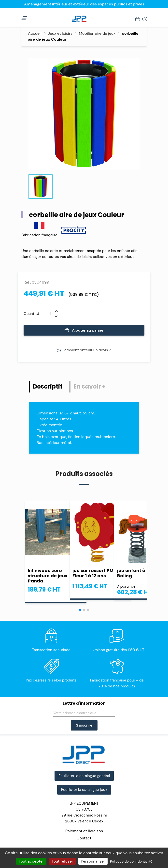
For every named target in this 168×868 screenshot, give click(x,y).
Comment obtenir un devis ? (84, 350)
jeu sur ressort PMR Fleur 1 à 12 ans (94, 573)
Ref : (27, 282)
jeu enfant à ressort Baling (140, 573)
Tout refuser (62, 861)
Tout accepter (31, 861)
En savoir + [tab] (90, 386)
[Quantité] (47, 314)
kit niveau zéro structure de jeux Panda (48, 576)
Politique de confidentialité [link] (131, 861)
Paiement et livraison (84, 831)
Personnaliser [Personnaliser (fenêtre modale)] (93, 861)
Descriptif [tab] (48, 386)
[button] (80, 610)
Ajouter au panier (84, 330)
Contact (84, 838)
